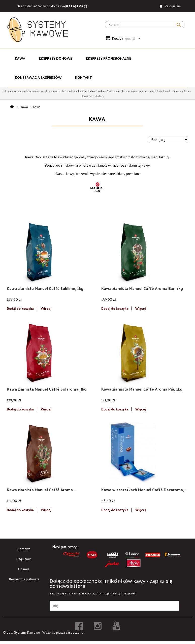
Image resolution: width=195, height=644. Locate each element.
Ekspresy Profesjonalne (109, 58)
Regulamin (24, 559)
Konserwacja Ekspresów (38, 77)
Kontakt (83, 77)
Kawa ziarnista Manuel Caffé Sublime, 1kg (45, 288)
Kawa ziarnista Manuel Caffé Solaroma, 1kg (47, 389)
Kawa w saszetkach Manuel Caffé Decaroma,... (144, 490)
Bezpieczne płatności (24, 579)
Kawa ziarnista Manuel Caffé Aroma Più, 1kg (142, 389)
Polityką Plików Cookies (92, 91)
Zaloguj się (172, 6)
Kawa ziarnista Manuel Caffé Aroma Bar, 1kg (142, 288)
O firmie (24, 569)
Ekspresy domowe (56, 58)
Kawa (20, 58)
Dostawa (24, 549)
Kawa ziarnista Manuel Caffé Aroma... (41, 490)
